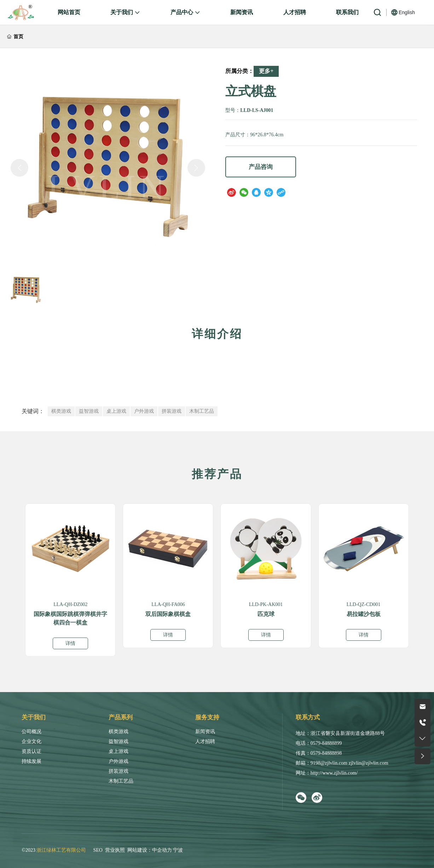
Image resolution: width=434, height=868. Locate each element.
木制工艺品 (121, 781)
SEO (98, 850)
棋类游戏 (118, 732)
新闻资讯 (205, 732)
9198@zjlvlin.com (329, 763)
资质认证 (31, 751)
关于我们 (34, 717)
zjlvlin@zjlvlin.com (368, 763)
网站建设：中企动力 (150, 850)
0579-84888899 (326, 743)
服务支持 (207, 717)
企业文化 (31, 741)
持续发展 (31, 761)
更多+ (266, 71)
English (407, 12)
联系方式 (308, 717)
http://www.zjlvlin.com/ (334, 773)
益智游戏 (118, 741)
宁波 (178, 850)
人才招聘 (205, 741)
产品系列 (121, 717)
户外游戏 (118, 761)
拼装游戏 (118, 771)
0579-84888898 (326, 753)
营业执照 (115, 850)
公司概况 (31, 732)
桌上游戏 (118, 751)
